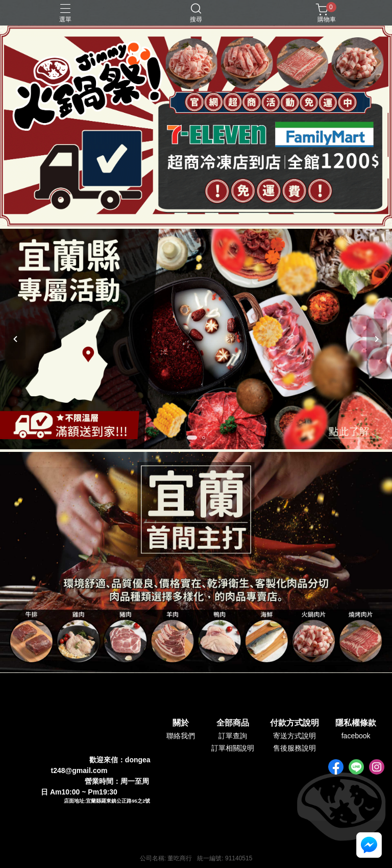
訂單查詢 (233, 736)
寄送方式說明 (295, 736)
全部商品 (233, 723)
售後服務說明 (295, 748)
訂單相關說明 (233, 748)
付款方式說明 (295, 723)
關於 (181, 723)
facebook (356, 736)
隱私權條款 (356, 723)
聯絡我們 (181, 736)
